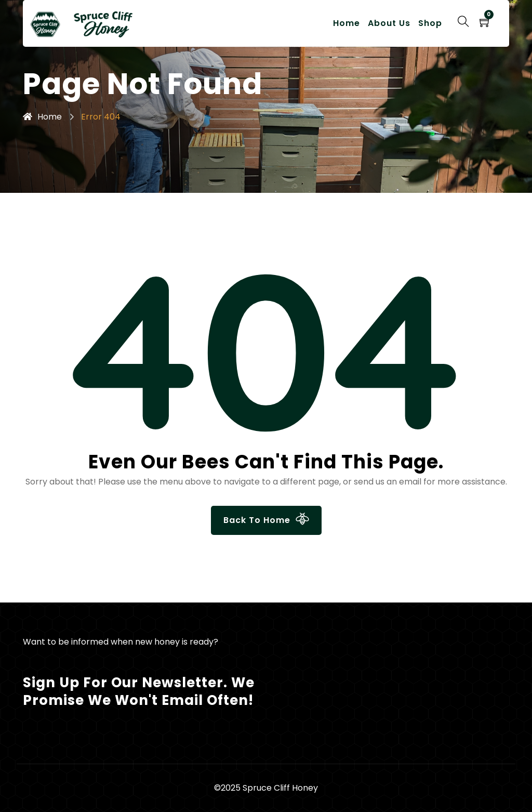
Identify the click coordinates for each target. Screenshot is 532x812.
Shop (430, 23)
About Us (389, 23)
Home (347, 23)
